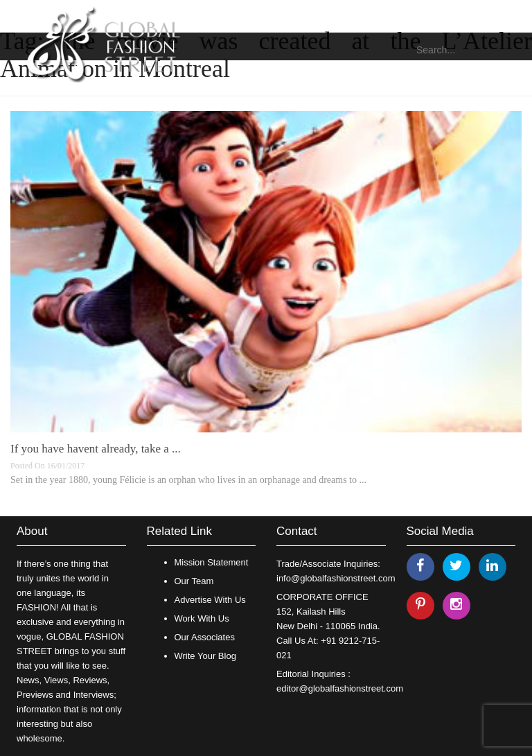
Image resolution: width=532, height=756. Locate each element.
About (32, 531)
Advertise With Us (210, 600)
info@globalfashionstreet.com (336, 578)
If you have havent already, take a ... (96, 449)
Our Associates (205, 637)
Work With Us (202, 618)
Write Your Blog (205, 656)
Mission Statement (212, 562)
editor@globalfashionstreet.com (340, 688)
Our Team (194, 581)
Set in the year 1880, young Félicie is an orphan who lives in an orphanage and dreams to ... (188, 480)
